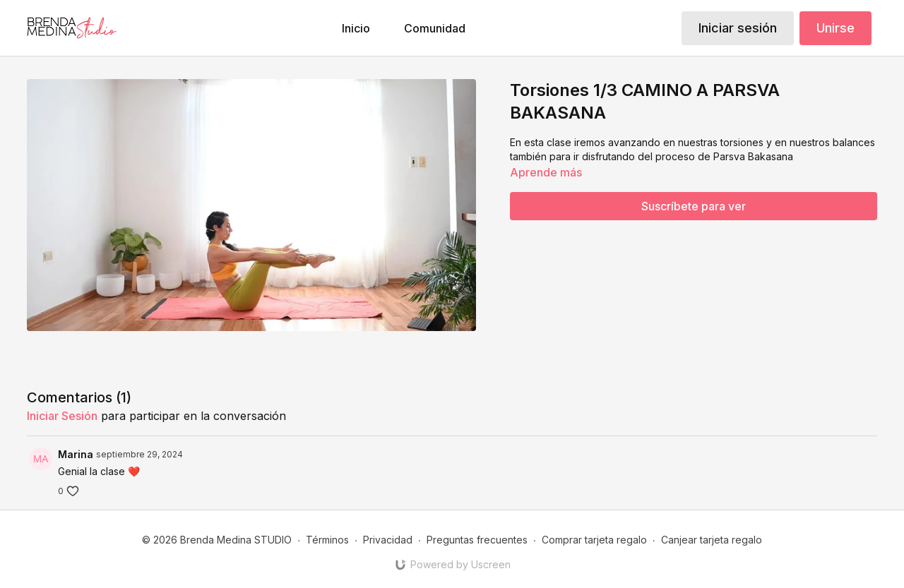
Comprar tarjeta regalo (594, 540)
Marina (76, 454)
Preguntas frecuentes (477, 540)
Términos (327, 540)
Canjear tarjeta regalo (712, 540)
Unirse (835, 28)
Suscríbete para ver (694, 206)
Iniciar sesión (738, 28)
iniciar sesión (62, 416)
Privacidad (388, 540)
